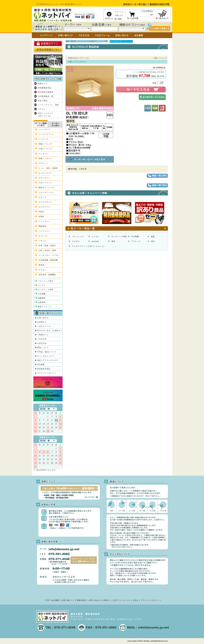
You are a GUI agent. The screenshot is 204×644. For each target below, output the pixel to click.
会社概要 (41, 365)
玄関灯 (42, 217)
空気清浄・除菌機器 (47, 275)
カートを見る (133, 600)
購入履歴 (118, 19)
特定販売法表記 (44, 369)
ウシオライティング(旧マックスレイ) (88, 246)
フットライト (44, 221)
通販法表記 (81, 600)
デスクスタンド (45, 202)
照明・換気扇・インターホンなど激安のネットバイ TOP (87, 41)
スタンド (42, 197)
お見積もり (42, 322)
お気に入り (119, 15)
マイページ (119, 12)
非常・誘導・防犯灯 (47, 246)
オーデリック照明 (119, 237)
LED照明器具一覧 (46, 96)
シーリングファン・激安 (48, 105)
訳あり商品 (43, 101)
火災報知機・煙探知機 (48, 260)
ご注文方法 (42, 339)
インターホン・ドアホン (49, 255)
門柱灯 (42, 212)
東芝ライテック (45, 307)
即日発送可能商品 (46, 92)
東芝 (113, 241)
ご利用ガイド (43, 335)
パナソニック (78, 237)
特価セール (43, 84)
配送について (43, 348)
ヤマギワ (76, 241)
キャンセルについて (46, 356)
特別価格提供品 (45, 88)
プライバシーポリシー (47, 373)
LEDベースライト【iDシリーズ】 (46, 115)
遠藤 (153, 237)
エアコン (42, 109)
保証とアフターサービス (48, 360)
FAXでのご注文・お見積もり (50, 331)
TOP (48, 600)
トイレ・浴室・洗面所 (48, 168)
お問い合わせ (43, 318)
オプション (43, 236)
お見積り (106, 600)
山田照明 (42, 302)
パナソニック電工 (46, 281)
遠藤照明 (42, 298)
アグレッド (136, 241)
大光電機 (135, 237)
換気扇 (42, 265)
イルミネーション (46, 192)
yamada (95, 241)
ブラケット (43, 163)
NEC (153, 241)
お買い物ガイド (68, 600)
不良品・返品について (47, 352)
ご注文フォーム (44, 326)
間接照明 (42, 226)
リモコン (42, 241)
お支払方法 (42, 343)
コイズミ (96, 237)
